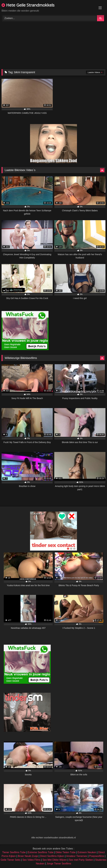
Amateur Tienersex (77, 856)
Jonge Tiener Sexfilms (59, 864)
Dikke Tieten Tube (66, 852)
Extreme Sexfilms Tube (41, 852)
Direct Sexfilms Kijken (52, 856)
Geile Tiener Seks (10, 860)
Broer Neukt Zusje (28, 856)
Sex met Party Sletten (81, 860)
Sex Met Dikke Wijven (55, 860)
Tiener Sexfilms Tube (14, 852)
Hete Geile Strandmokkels (28, 5)
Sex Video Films (31, 860)
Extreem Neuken (87, 852)
